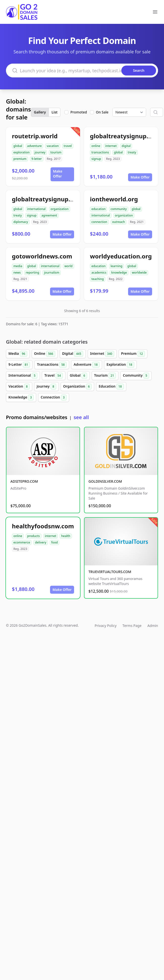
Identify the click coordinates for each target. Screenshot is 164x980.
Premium (133, 354)
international (37, 209)
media (18, 266)
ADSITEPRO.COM (24, 481)
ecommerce (22, 542)
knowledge (119, 272)
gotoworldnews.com (42, 256)
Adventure (87, 365)
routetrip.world (35, 136)
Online (45, 354)
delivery (41, 542)
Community (136, 376)
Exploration (120, 365)
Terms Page (132, 626)
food (55, 542)
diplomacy (21, 222)
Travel (54, 376)
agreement (49, 215)
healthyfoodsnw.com (43, 526)
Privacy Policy (106, 626)
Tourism (105, 376)
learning (116, 266)
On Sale (102, 112)
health (66, 536)
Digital (73, 354)
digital (126, 146)
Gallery (40, 112)
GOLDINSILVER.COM (105, 481)
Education (111, 387)
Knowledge (21, 398)
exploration (22, 152)
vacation (53, 146)
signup (96, 159)
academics (99, 272)
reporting (32, 272)
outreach (119, 222)
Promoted (79, 112)
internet (111, 146)
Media (18, 354)
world (68, 266)
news (17, 272)
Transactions (52, 365)
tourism (56, 152)
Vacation (19, 387)
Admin (153, 626)
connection (99, 222)
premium (20, 159)
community (119, 209)
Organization (78, 387)
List (55, 112)
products (34, 536)
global (18, 146)
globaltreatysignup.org (46, 199)
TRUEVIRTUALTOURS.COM (110, 572)
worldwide (139, 272)
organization (60, 209)
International (23, 376)
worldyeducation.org (121, 256)
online (96, 146)
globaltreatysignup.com (125, 136)
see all (81, 417)
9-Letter (19, 365)
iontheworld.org (114, 199)
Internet (102, 354)
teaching (98, 279)
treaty (132, 152)
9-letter (37, 159)
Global (79, 376)
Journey (46, 387)
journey (40, 152)
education (98, 209)
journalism (52, 272)
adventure (35, 146)
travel (68, 146)
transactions (100, 152)
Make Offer (58, 174)
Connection (54, 398)
